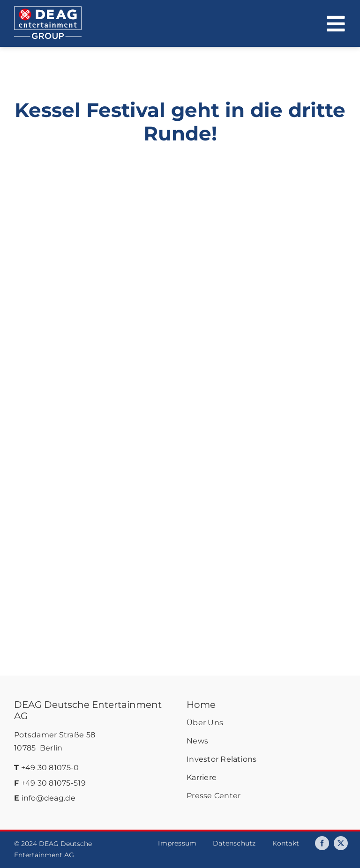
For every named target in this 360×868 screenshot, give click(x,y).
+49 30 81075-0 (50, 768)
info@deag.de (49, 798)
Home (201, 705)
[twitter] (341, 843)
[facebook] (322, 843)
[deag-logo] (48, 10)
